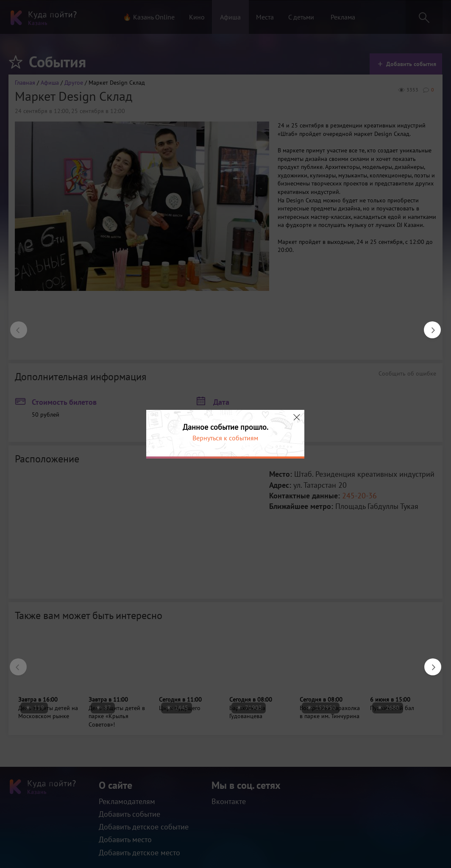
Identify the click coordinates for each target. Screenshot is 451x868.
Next (428, 326)
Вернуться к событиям (225, 438)
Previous (14, 326)
